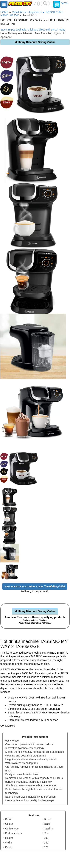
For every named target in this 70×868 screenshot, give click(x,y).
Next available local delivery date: (35, 586)
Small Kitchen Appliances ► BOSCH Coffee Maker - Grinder (32, 14)
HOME (4, 12)
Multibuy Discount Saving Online (35, 611)
